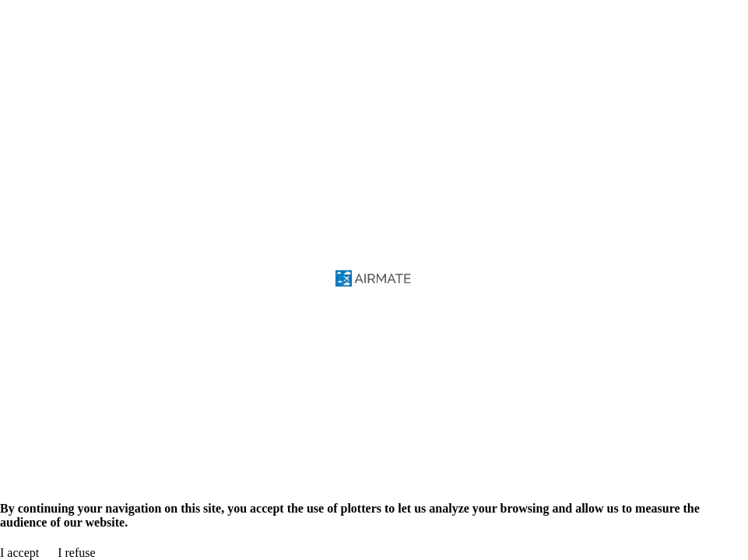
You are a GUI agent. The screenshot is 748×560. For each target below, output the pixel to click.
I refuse (76, 553)
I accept (19, 553)
